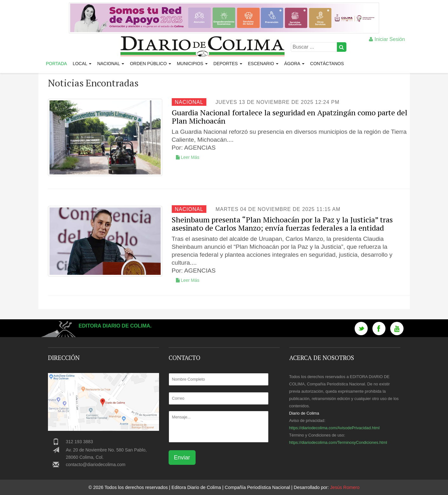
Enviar (182, 458)
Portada (57, 64)
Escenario (263, 64)
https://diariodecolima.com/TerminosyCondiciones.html (338, 442)
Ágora (294, 64)
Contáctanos (327, 64)
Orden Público (150, 64)
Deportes (228, 64)
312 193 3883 (79, 442)
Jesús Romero (345, 487)
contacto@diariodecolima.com (96, 464)
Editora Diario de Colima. (115, 326)
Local (82, 64)
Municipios (192, 64)
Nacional (111, 64)
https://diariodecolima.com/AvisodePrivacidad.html (334, 428)
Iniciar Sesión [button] (387, 39)
